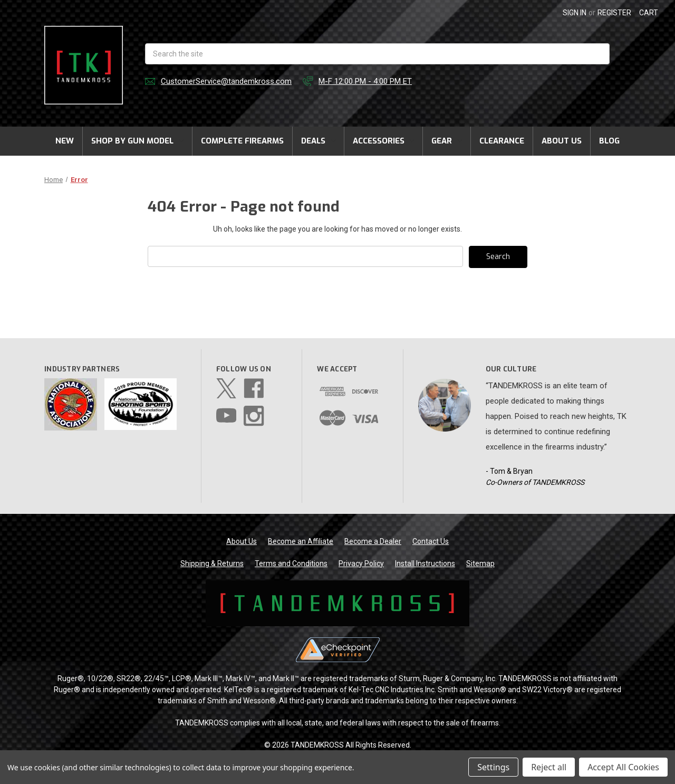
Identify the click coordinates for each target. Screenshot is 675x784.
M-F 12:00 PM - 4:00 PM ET (365, 81)
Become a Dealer (373, 541)
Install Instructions (425, 563)
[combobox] (377, 54)
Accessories (384, 141)
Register (614, 13)
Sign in (575, 13)
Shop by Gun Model (137, 141)
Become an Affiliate (301, 541)
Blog (609, 141)
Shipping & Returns (212, 563)
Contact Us (431, 541)
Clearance (502, 141)
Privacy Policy (361, 563)
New (65, 141)
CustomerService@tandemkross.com (226, 81)
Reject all (549, 767)
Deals (318, 141)
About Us (562, 141)
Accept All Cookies (623, 767)
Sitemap (480, 563)
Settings (493, 767)
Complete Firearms (242, 141)
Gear (447, 141)
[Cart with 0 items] (649, 13)
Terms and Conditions (291, 563)
